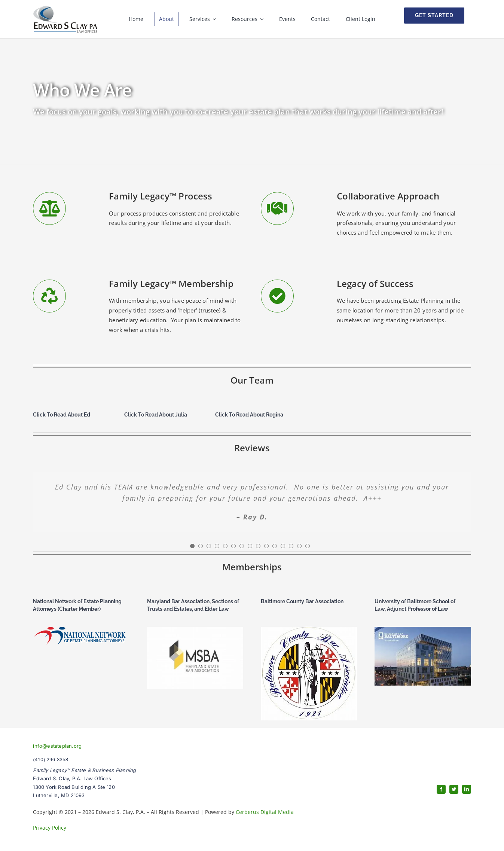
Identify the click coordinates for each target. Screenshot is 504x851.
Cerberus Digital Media (265, 812)
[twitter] (454, 789)
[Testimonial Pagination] (192, 546)
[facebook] (441, 789)
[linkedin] (467, 789)
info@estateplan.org (57, 746)
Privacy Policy (50, 828)
